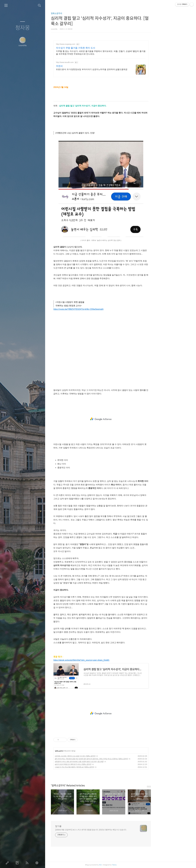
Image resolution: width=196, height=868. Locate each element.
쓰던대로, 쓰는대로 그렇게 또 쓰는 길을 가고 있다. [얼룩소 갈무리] (95, 756)
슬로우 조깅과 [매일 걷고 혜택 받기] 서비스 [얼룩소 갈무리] (93, 764)
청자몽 (23, 28)
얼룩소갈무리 (76, 13)
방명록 (18, 863)
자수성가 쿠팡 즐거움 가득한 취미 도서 (95, 48)
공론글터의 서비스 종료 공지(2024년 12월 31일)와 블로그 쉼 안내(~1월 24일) (99, 762)
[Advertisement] (120, 419)
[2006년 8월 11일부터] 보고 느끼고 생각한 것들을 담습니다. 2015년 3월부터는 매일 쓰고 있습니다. (110, 830)
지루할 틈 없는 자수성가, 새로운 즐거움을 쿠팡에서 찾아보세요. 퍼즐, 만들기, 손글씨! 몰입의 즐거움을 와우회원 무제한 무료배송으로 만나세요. (120, 53)
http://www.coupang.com (85, 44)
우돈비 (79, 66)
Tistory (134, 865)
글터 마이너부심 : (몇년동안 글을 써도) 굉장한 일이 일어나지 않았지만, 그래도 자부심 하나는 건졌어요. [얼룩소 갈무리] (111, 759)
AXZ (120, 865)
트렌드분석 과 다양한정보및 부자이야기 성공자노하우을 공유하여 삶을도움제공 (111, 69)
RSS (27, 863)
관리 (37, 863)
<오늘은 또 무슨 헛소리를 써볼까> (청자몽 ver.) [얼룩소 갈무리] (94, 767)
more (168, 786)
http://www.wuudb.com (84, 62)
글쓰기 (8, 863)
